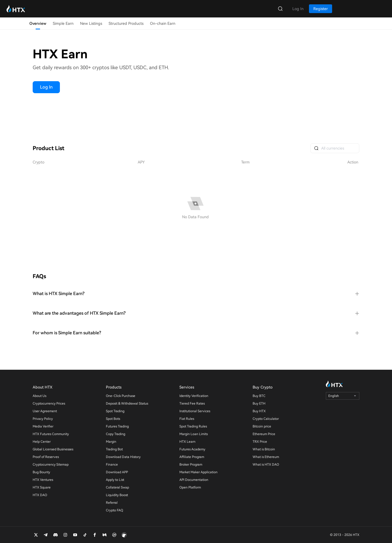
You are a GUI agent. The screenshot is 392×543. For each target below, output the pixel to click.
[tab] (196, 294)
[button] (196, 294)
